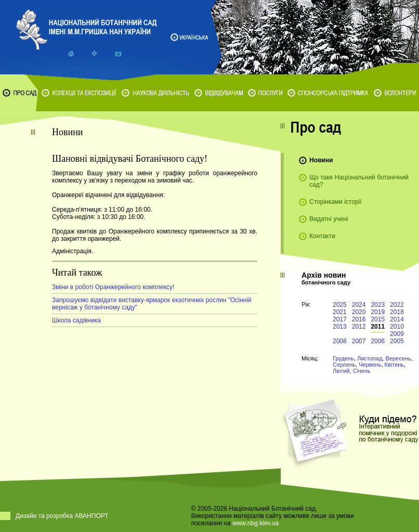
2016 (359, 319)
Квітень (395, 365)
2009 (397, 334)
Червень (370, 365)
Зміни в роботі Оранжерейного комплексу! (113, 287)
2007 (359, 341)
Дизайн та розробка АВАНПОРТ (62, 516)
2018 (397, 312)
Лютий (341, 371)
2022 (397, 305)
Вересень (398, 358)
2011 (378, 327)
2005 (397, 341)
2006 (378, 341)
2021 (340, 312)
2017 (340, 319)
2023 (378, 305)
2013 (340, 327)
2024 (359, 305)
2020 (359, 312)
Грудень (343, 358)
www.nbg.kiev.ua (256, 523)
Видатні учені (329, 219)
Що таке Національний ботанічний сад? (359, 181)
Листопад (370, 358)
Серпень (344, 365)
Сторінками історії (336, 202)
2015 (378, 319)
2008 (340, 341)
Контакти (322, 236)
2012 (359, 327)
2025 (340, 305)
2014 (397, 319)
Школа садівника (76, 320)
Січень (362, 371)
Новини (321, 160)
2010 (397, 327)
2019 (378, 312)
